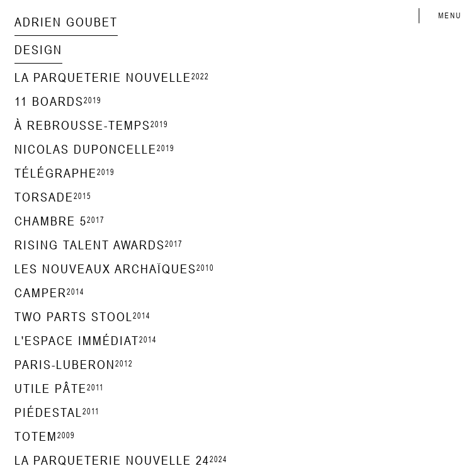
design (38, 49)
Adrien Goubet (66, 22)
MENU (450, 16)
